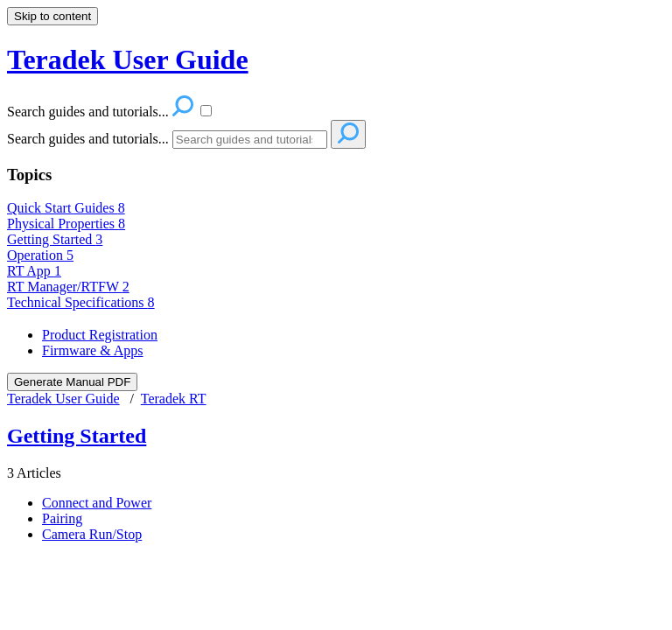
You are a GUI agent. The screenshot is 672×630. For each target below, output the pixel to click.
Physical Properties (66, 224)
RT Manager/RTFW (68, 287)
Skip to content (52, 16)
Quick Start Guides (66, 208)
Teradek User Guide (63, 399)
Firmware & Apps (93, 350)
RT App (34, 271)
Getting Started (55, 239)
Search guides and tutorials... (88, 139)
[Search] (250, 140)
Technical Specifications (81, 302)
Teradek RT (174, 399)
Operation (40, 255)
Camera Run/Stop (92, 534)
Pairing (62, 518)
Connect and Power (97, 503)
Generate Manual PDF (72, 382)
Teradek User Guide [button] (128, 59)
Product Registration (100, 335)
